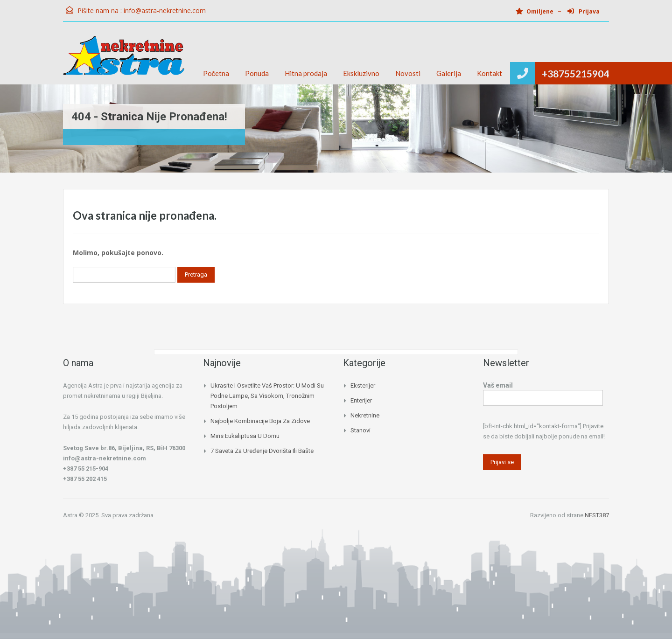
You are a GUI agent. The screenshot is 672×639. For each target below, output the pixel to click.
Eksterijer (363, 385)
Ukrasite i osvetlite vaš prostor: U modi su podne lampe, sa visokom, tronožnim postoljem (267, 396)
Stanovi (360, 430)
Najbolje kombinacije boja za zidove (260, 421)
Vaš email (543, 392)
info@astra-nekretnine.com (165, 10)
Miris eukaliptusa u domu (245, 436)
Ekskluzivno (361, 73)
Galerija (449, 73)
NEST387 (597, 515)
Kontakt (490, 73)
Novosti (408, 73)
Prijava (584, 11)
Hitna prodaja (306, 73)
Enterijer (361, 400)
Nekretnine (365, 415)
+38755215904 (575, 73)
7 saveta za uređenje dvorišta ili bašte (262, 451)
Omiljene (535, 11)
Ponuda (257, 73)
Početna (216, 73)
